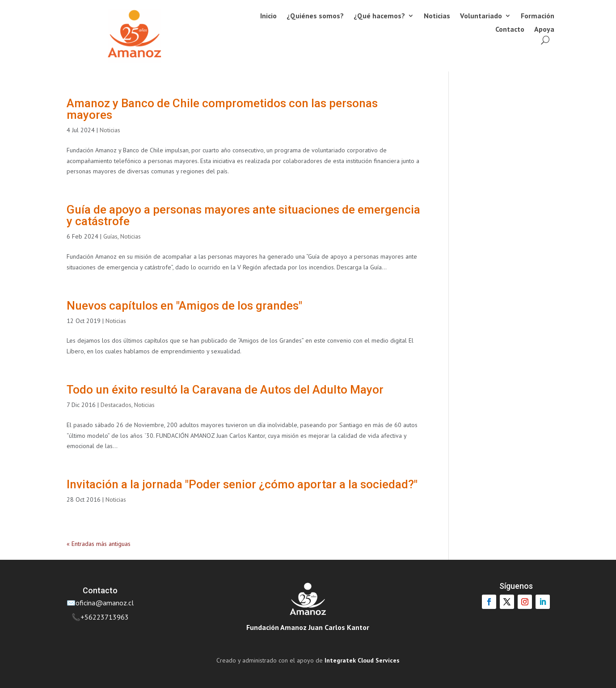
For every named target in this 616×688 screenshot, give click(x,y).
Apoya (544, 30)
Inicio (268, 16)
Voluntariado (481, 16)
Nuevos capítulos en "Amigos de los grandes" (184, 306)
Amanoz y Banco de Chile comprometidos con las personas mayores (222, 109)
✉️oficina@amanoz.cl (100, 603)
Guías (110, 236)
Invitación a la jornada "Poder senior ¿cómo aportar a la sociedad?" (242, 484)
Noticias (437, 16)
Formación (538, 16)
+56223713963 (105, 617)
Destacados (116, 405)
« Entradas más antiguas (99, 544)
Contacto (510, 30)
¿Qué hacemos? (379, 16)
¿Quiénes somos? (315, 16)
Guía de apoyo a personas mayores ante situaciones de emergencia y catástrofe (243, 215)
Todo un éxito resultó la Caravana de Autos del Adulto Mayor (225, 390)
